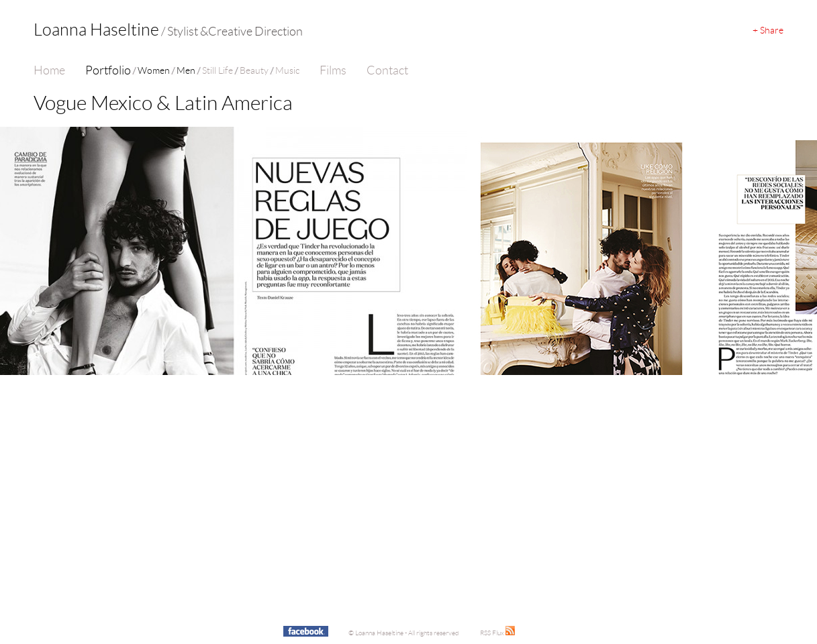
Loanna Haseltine (168, 30)
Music (287, 70)
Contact (387, 70)
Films (333, 70)
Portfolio (108, 70)
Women (154, 70)
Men (186, 70)
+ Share (768, 30)
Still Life (218, 70)
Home (49, 70)
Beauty (254, 70)
